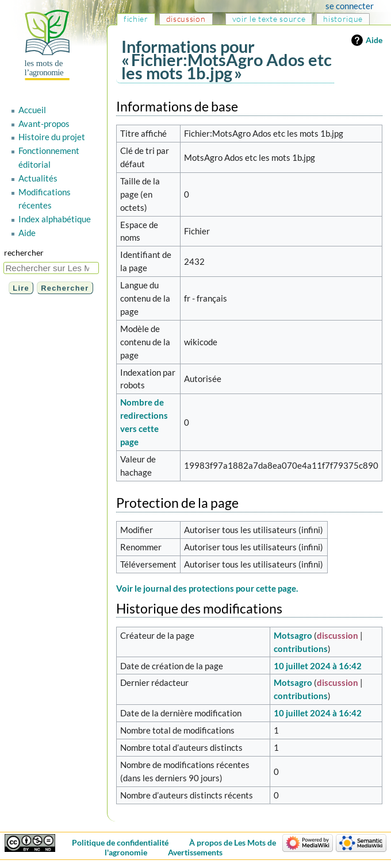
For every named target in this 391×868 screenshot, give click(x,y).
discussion (338, 635)
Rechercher (24, 252)
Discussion (186, 19)
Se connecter (350, 6)
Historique (343, 19)
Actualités (38, 178)
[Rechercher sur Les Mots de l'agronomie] (51, 268)
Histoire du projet (52, 137)
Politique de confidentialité (120, 842)
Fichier (136, 19)
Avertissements (195, 852)
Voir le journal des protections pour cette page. (207, 588)
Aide (374, 40)
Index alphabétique (55, 219)
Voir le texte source (269, 19)
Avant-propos (44, 124)
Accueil (32, 110)
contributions (301, 649)
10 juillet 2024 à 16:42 (318, 666)
